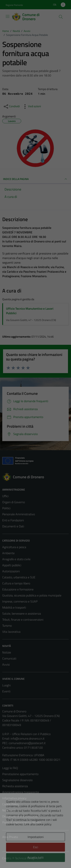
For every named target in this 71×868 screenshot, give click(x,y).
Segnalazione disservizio (17, 780)
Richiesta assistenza (15, 786)
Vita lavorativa (11, 632)
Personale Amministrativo (19, 514)
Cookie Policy (11, 804)
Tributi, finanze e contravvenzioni (23, 620)
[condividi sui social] (11, 106)
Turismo (7, 626)
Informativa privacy (14, 798)
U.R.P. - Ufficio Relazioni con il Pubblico (26, 734)
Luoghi (6, 685)
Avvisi (6, 664)
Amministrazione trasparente (21, 792)
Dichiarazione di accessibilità (20, 816)
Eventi (6, 691)
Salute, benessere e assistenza (22, 613)
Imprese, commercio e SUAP (20, 601)
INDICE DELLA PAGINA (35, 179)
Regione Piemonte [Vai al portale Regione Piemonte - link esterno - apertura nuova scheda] (14, 5)
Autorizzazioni (11, 571)
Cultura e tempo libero (16, 583)
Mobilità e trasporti (14, 607)
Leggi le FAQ (10, 768)
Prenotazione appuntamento (20, 774)
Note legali (9, 810)
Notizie (7, 652)
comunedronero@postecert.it (27, 743)
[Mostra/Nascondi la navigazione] (8, 16)
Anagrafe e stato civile (16, 559)
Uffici (5, 496)
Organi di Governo (14, 502)
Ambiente (8, 553)
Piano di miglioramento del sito (22, 822)
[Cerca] (61, 17)
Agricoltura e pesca (14, 547)
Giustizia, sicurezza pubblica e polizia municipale (32, 595)
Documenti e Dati (13, 526)
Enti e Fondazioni (13, 520)
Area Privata (10, 837)
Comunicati (9, 658)
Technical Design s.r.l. (28, 858)
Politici (6, 508)
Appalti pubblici (12, 565)
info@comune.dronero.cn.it (28, 738)
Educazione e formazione (18, 589)
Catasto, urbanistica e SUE (19, 577)
